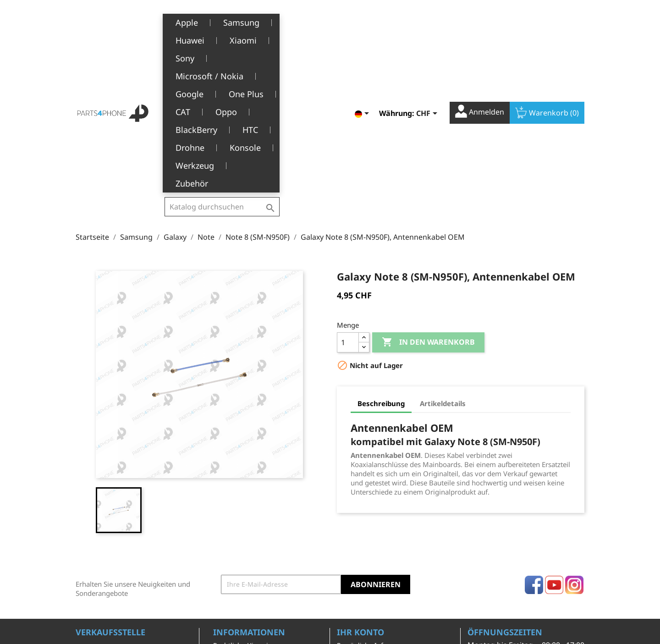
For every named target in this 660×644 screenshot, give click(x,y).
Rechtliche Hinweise (244, 500)
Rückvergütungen (364, 529)
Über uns (227, 538)
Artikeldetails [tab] (443, 259)
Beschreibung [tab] (381, 259)
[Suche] (222, 20)
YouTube (554, 440)
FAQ (219, 567)
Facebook (534, 440)
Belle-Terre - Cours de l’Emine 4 (125, 515)
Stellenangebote (238, 581)
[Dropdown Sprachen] (363, 22)
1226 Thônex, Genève (110, 528)
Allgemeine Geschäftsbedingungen (249, 519)
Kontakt (225, 595)
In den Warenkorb (428, 198)
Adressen (351, 543)
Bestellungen (357, 515)
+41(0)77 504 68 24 (107, 542)
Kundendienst (235, 553)
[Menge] (348, 198)
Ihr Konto (360, 487)
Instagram (574, 440)
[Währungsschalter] (428, 22)
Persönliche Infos (363, 500)
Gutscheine (354, 557)
